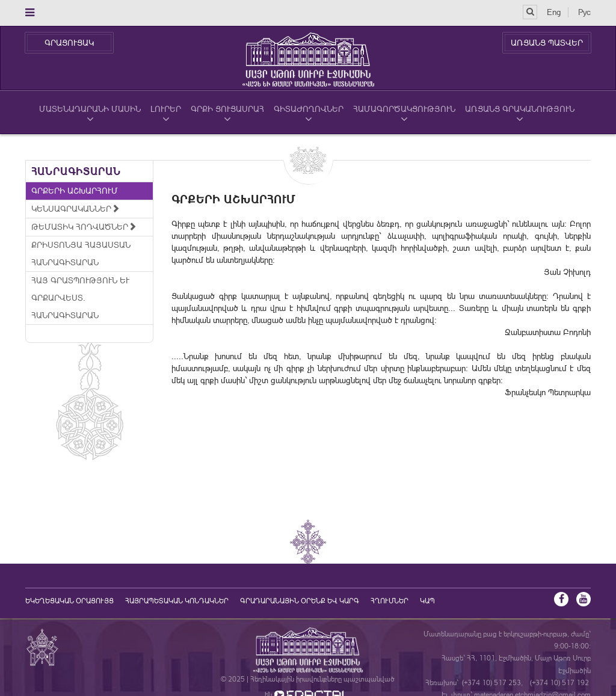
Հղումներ (390, 601)
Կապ (427, 601)
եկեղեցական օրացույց (69, 601)
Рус (584, 12)
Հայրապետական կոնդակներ (177, 601)
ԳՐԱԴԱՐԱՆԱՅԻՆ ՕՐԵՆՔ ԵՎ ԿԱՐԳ (300, 601)
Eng (554, 12)
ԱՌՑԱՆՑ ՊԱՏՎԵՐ (547, 43)
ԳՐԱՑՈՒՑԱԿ (69, 43)
